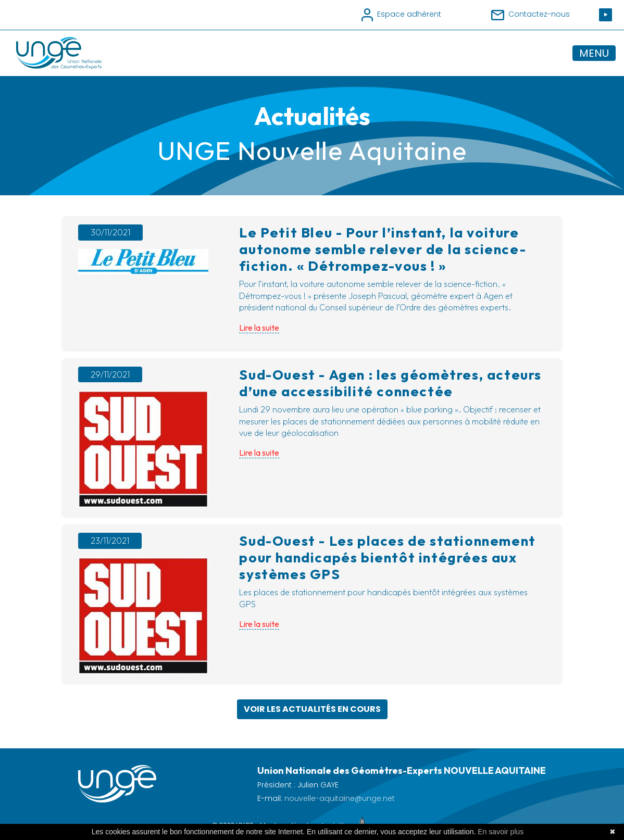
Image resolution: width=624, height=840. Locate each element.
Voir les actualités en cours (312, 709)
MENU (594, 53)
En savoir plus (501, 832)
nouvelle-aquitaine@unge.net (340, 798)
